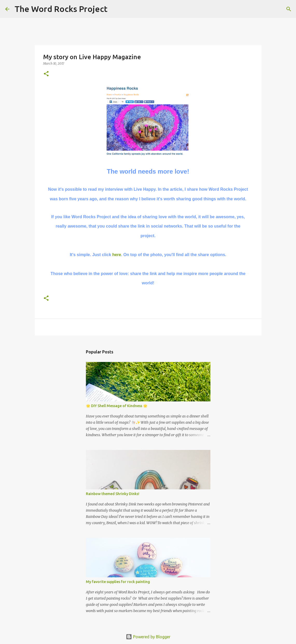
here (117, 255)
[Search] (115, 9)
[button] (46, 74)
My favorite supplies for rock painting (118, 582)
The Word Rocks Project (61, 9)
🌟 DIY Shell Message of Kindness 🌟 (117, 406)
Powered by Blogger (148, 637)
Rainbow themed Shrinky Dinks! (113, 494)
